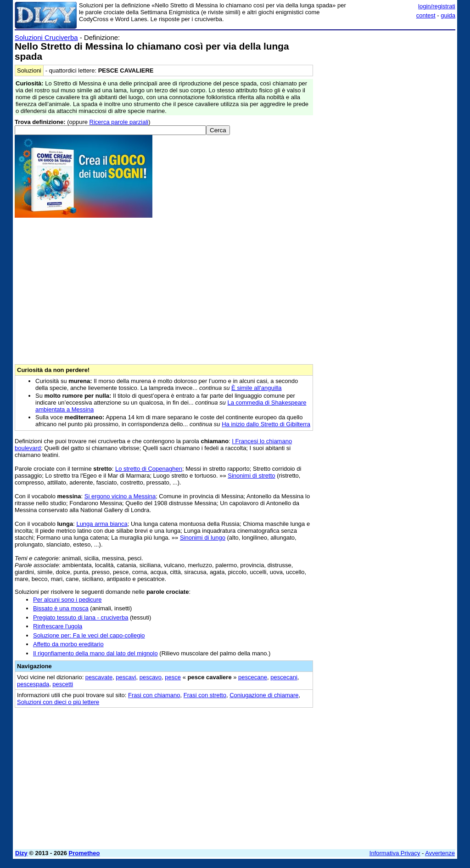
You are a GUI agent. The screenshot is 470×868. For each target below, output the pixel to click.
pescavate (99, 677)
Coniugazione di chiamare (264, 695)
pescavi (126, 677)
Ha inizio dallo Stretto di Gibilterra (266, 424)
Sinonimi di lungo (203, 538)
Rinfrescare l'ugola (58, 626)
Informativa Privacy (395, 853)
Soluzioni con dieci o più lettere (58, 702)
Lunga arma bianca (102, 524)
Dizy (21, 853)
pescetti (63, 684)
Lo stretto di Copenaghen (149, 469)
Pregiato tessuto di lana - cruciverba (81, 617)
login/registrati (437, 6)
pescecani (284, 677)
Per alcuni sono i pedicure (67, 600)
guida (448, 15)
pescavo (151, 677)
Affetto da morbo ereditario (68, 644)
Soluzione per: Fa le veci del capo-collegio (89, 635)
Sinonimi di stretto (251, 476)
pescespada (33, 684)
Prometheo (84, 853)
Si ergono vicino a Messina (120, 496)
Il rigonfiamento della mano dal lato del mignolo (95, 653)
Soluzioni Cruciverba (46, 37)
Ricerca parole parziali (119, 122)
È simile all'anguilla (256, 388)
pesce (173, 677)
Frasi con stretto (205, 695)
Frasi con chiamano (154, 695)
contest (426, 15)
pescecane (253, 677)
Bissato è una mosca (61, 608)
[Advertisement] (386, 91)
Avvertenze (440, 853)
